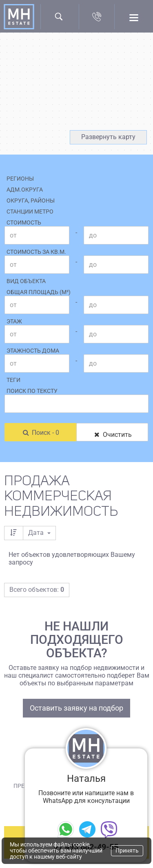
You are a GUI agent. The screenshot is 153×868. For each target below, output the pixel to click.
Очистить (112, 435)
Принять (127, 851)
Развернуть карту (108, 137)
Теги (13, 380)
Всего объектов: (37, 590)
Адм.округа (25, 190)
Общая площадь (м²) (39, 292)
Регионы (20, 179)
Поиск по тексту (32, 391)
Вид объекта (26, 281)
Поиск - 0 (40, 433)
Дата (39, 533)
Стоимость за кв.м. (36, 252)
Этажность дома (33, 351)
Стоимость (24, 222)
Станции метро (30, 212)
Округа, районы (31, 201)
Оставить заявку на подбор (76, 708)
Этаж (14, 321)
